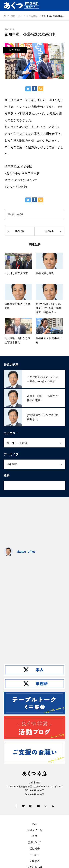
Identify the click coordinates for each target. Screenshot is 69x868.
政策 (35, 836)
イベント (35, 855)
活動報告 (35, 849)
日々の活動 (15, 50)
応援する (35, 861)
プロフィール (35, 830)
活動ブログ (35, 842)
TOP (34, 824)
